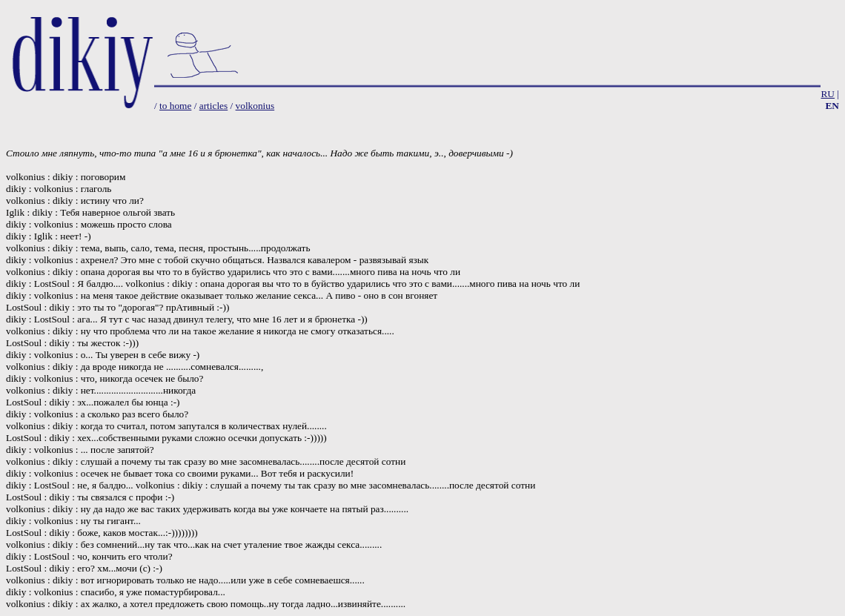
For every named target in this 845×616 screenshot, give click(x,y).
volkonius (255, 106)
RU (828, 94)
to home (175, 106)
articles (213, 106)
